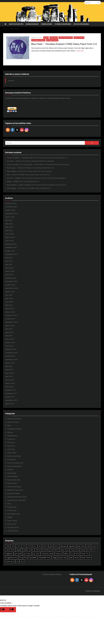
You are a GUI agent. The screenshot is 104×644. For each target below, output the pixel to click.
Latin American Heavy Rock (17, 497)
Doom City (11, 449)
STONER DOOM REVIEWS (63, 24)
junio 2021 (9, 258)
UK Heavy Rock (13, 527)
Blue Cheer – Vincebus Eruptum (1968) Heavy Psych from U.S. (64, 44)
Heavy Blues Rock (65, 38)
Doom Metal (12, 453)
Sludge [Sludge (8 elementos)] (55, 557)
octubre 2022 (10, 210)
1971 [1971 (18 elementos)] (19, 546)
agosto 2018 (10, 363)
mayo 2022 (9, 227)
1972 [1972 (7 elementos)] (24, 546)
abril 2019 (9, 336)
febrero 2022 (10, 237)
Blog (46, 38)
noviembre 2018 (11, 353)
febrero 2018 (10, 383)
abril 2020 (9, 305)
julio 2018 (9, 366)
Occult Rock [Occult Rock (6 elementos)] (75, 554)
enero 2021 (9, 275)
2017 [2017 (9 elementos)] (35, 546)
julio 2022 (9, 220)
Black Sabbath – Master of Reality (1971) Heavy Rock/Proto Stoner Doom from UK (36, 185)
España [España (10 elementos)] (19, 550)
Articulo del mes (13, 422)
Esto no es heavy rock (15, 463)
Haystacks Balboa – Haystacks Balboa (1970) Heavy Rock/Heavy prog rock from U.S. (37, 158)
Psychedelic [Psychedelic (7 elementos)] (33, 557)
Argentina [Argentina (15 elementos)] (72, 546)
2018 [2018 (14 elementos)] (40, 546)
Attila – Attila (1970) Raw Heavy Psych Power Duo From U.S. (28, 175)
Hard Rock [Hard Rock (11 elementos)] (55, 550)
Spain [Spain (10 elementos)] (71, 557)
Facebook (11, 81)
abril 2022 (9, 230)
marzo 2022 (10, 234)
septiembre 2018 (12, 359)
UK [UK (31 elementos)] (17, 561)
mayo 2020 (9, 302)
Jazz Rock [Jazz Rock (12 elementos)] (36, 554)
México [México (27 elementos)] (66, 554)
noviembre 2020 (11, 281)
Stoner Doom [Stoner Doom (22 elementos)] (86, 557)
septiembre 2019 (12, 322)
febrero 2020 (10, 312)
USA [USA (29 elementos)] (22, 561)
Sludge (10, 517)
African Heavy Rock (14, 419)
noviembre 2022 (11, 207)
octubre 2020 (10, 285)
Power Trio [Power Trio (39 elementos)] (85, 554)
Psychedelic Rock (38, 40)
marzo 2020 (10, 308)
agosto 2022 (10, 217)
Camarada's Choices (15, 429)
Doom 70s (11, 446)
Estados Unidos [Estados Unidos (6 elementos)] (29, 550)
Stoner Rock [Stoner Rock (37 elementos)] (10, 561)
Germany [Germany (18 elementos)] (46, 550)
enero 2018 (9, 387)
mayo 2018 (9, 373)
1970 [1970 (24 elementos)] (13, 546)
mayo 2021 (9, 261)
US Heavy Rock (52, 40)
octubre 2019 (10, 319)
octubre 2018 (10, 356)
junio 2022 (9, 224)
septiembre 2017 (12, 400)
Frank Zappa (12, 473)
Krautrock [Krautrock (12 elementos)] (59, 554)
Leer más (80, 51)
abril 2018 (9, 376)
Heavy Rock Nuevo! (14, 487)
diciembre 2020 (11, 278)
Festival (10, 470)
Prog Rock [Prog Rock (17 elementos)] (23, 557)
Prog (9, 504)
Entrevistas (12, 459)
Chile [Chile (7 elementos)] (88, 546)
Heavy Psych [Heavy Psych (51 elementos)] (64, 550)
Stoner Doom (12, 521)
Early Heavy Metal (14, 456)
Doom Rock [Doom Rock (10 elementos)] (10, 550)
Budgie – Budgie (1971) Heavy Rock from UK (23, 181)
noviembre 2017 (11, 393)
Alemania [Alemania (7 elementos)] (63, 546)
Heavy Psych (78, 38)
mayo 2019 (9, 332)
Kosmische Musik (32, 24)
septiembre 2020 (12, 288)
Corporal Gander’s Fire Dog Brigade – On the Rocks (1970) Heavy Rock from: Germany (38, 164)
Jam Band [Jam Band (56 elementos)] (18, 554)
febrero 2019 (10, 342)
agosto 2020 (10, 292)
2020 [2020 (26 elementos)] (51, 546)
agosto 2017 (10, 404)
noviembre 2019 (11, 315)
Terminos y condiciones (93, 591)
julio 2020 (9, 295)
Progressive (12, 507)
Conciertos (11, 439)
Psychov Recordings (81, 24)
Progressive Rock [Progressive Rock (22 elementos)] (12, 557)
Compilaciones (47, 24)
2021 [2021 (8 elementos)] (56, 546)
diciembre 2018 (11, 349)
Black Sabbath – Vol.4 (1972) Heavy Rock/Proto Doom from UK (29, 171)
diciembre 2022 (11, 203)
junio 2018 (9, 370)
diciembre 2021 (11, 244)
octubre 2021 (10, 251)
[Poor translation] (11, 610)
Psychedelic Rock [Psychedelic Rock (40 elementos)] (45, 557)
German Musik (13, 476)
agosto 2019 (10, 325)
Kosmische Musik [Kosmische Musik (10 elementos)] (47, 554)
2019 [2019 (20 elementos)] (46, 546)
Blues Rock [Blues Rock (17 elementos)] (81, 546)
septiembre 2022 (12, 213)
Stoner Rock (12, 524)
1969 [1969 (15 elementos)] (8, 546)
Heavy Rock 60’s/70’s (16, 24)
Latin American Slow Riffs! (16, 500)
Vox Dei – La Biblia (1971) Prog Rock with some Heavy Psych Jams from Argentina (36, 178)
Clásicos (53, 38)
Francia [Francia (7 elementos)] (38, 550)
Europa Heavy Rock (14, 466)
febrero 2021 (10, 271)
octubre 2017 (10, 397)
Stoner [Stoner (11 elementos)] (77, 557)
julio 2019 (9, 329)
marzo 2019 (10, 339)
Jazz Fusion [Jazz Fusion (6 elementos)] (27, 554)
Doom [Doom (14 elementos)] (94, 546)
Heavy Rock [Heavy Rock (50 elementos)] (75, 550)
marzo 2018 (10, 380)
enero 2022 (9, 241)
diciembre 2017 (11, 390)
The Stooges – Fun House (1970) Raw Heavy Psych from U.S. (29, 188)
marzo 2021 (10, 268)
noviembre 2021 (11, 247)
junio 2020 (9, 298)
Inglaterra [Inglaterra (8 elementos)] (9, 554)
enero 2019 (9, 346)
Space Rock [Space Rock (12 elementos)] (63, 557)
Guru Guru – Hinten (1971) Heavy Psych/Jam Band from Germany (30, 161)
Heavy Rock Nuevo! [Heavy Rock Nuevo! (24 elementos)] (87, 550)
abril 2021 (9, 264)
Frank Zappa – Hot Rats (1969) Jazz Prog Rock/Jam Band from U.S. (31, 168)
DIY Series (11, 442)
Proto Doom (12, 510)
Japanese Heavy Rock (15, 490)
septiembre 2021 (12, 254)
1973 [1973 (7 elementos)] (29, 546)
